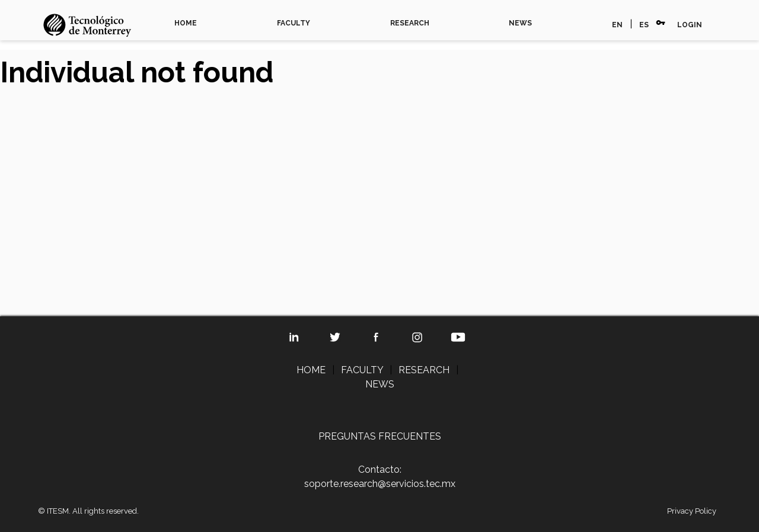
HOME (186, 23)
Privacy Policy (692, 511)
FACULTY (294, 23)
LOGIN (690, 25)
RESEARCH (410, 23)
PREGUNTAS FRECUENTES (380, 436)
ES (644, 25)
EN (617, 25)
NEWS (520, 23)
